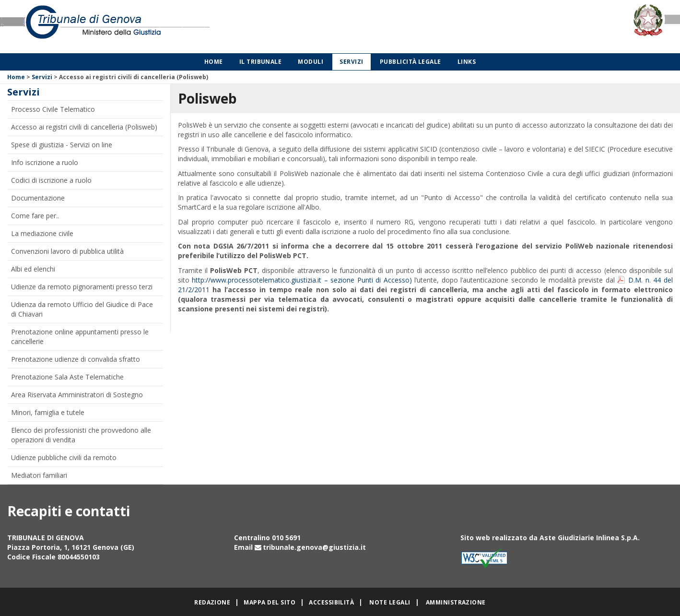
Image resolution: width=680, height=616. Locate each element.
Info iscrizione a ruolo (45, 162)
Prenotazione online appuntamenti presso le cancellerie (80, 337)
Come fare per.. (35, 216)
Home (214, 62)
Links (467, 62)
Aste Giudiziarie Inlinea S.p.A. (590, 538)
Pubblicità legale (410, 62)
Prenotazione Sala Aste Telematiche (67, 377)
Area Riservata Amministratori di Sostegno (77, 395)
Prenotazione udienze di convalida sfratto (76, 359)
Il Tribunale (261, 62)
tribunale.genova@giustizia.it (314, 547)
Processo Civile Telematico (53, 109)
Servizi (351, 62)
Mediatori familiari (39, 475)
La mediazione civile (42, 233)
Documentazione (38, 198)
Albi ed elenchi (33, 269)
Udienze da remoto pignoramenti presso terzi (82, 287)
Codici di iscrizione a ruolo (51, 180)
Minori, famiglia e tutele (48, 412)
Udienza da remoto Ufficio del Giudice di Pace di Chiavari (82, 309)
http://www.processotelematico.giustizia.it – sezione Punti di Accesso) (302, 280)
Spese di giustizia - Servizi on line (62, 145)
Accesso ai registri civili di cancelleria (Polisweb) (84, 127)
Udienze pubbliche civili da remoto (64, 457)
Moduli (311, 62)
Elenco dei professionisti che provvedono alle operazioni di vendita (81, 435)
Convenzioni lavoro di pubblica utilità (67, 251)
